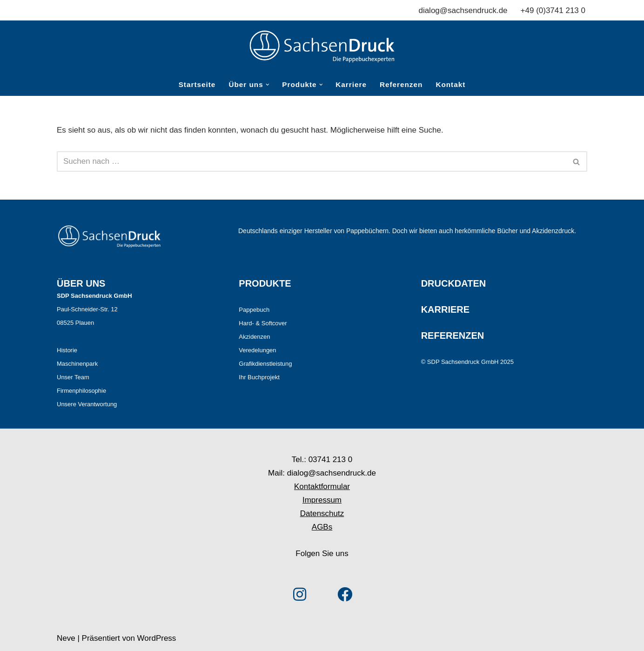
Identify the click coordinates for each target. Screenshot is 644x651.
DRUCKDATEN (454, 283)
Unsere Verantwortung (87, 404)
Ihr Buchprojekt (259, 377)
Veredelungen (257, 350)
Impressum (322, 500)
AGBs (322, 527)
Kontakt (450, 84)
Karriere (351, 84)
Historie (67, 350)
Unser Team (73, 377)
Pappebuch (254, 310)
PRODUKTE (265, 283)
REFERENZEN (453, 336)
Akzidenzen (254, 337)
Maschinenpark (77, 364)
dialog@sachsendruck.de (463, 10)
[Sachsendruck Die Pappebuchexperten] (322, 47)
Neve (66, 638)
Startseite (197, 84)
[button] (268, 85)
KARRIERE (445, 309)
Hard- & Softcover (263, 323)
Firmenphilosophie (81, 391)
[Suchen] (312, 161)
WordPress (157, 638)
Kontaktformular (322, 487)
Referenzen (401, 84)
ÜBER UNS (81, 283)
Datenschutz (322, 513)
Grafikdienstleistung (265, 364)
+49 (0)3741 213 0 (553, 10)
